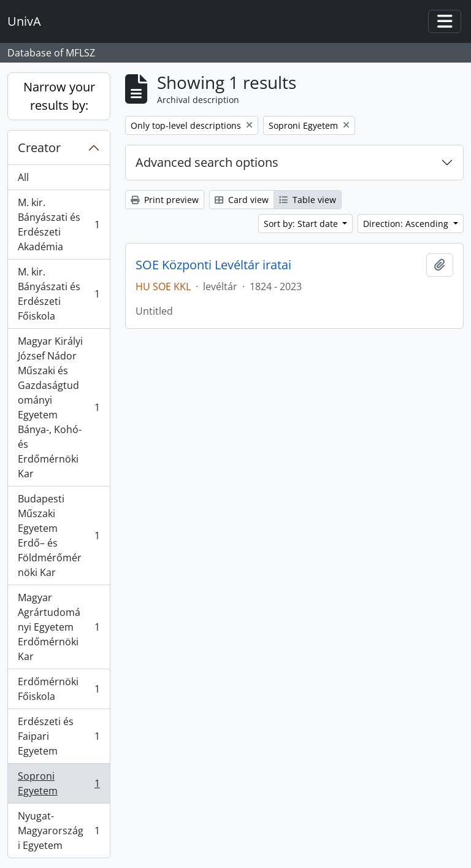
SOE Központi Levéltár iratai (213, 265)
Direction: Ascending (407, 224)
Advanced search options (207, 162)
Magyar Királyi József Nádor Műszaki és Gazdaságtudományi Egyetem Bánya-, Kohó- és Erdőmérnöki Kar (59, 407)
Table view (308, 200)
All (23, 177)
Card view (242, 200)
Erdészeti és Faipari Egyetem (59, 736)
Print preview (165, 200)
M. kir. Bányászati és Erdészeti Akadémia (59, 225)
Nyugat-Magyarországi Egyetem (59, 831)
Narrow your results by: (59, 96)
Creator (39, 148)
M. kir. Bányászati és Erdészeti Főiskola (59, 294)
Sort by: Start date (302, 224)
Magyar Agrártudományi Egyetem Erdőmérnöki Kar (59, 627)
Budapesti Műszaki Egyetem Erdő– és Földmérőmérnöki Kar (59, 536)
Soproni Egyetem (59, 783)
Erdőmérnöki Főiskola (59, 689)
